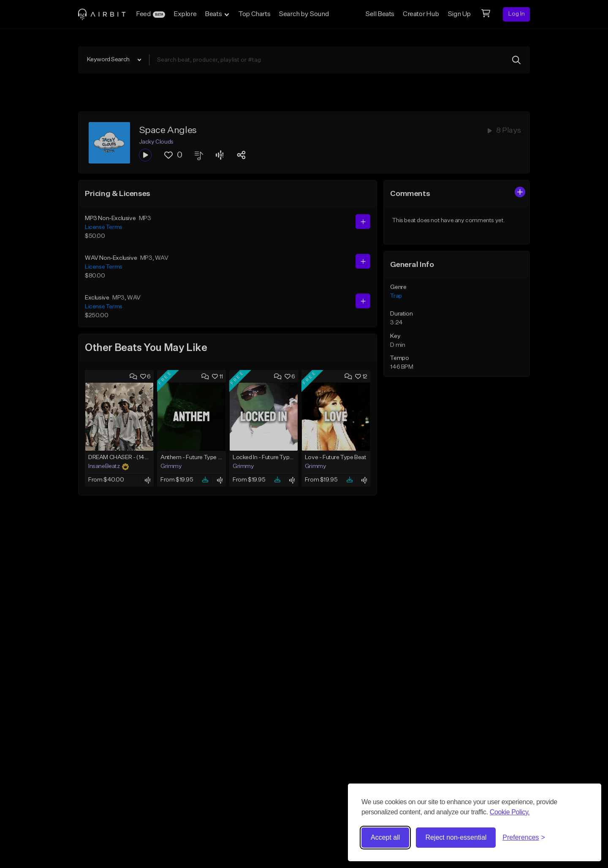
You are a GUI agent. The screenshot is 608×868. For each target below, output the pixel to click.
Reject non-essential (456, 837)
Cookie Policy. (510, 812)
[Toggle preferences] (524, 838)
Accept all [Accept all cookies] (385, 837)
